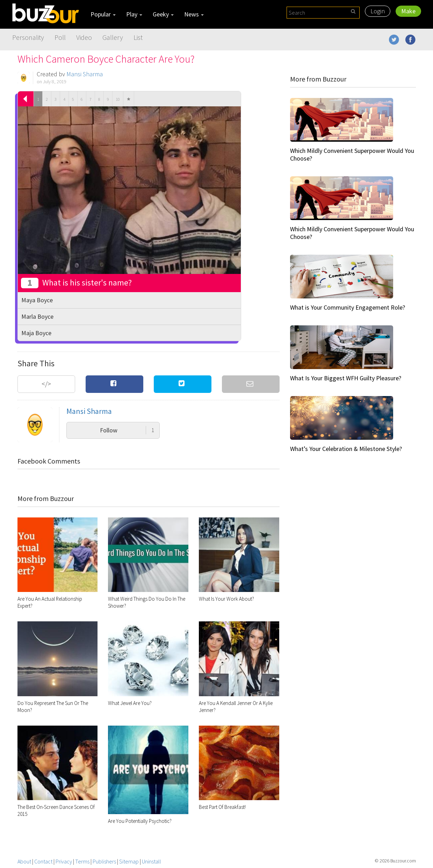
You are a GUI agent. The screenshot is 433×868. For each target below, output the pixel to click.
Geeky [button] (163, 14)
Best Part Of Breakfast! (222, 807)
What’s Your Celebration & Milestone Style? (346, 449)
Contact (43, 861)
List (138, 37)
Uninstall (151, 861)
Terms (82, 861)
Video (84, 37)
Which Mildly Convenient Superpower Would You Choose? (352, 154)
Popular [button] (103, 14)
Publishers (104, 861)
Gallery (113, 37)
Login (378, 11)
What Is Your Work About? (226, 599)
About (24, 861)
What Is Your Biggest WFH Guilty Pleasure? (346, 378)
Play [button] (134, 14)
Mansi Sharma (85, 74)
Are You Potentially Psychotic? (140, 821)
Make (408, 11)
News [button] (194, 14)
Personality (28, 37)
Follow (127, 430)
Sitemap (129, 861)
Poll (60, 37)
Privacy (64, 861)
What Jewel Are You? (130, 703)
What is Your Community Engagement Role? (348, 307)
